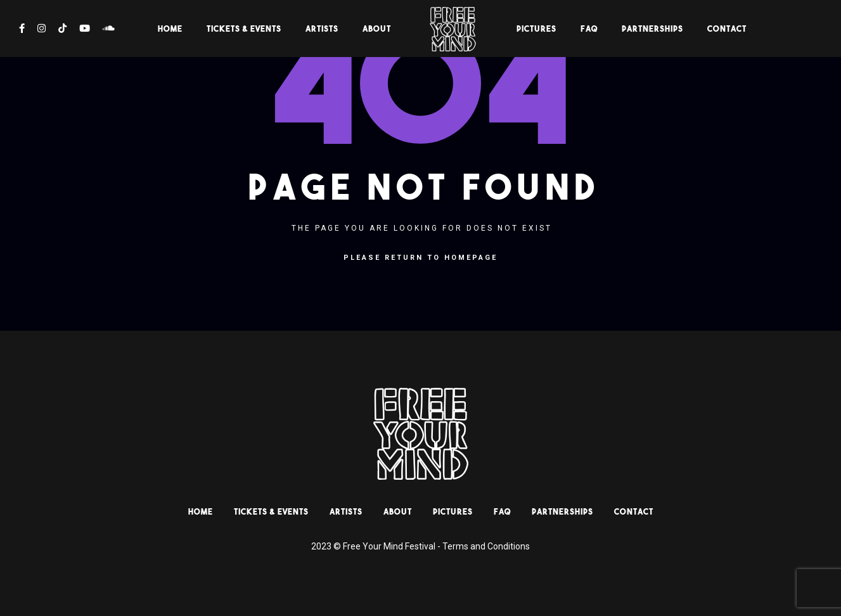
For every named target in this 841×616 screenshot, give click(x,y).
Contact (727, 29)
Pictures (536, 29)
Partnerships (652, 29)
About (377, 29)
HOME (170, 29)
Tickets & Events (244, 29)
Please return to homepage (420, 258)
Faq (589, 29)
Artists (322, 29)
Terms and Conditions (486, 546)
